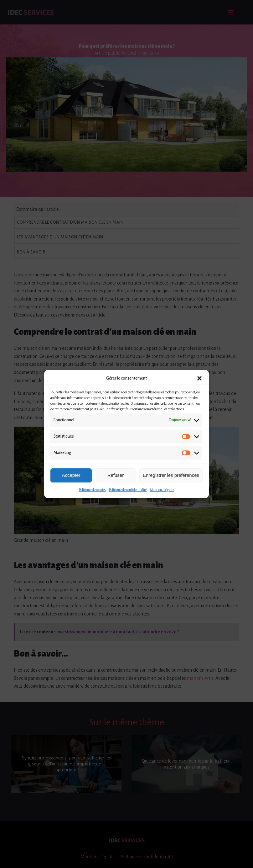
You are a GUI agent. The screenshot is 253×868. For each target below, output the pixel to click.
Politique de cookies (92, 490)
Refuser (116, 475)
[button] (199, 378)
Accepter (71, 475)
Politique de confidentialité (128, 490)
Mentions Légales (162, 490)
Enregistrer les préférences (171, 475)
